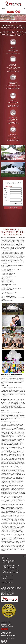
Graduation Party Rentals (8, 593)
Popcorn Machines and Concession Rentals (11, 571)
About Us (4, 557)
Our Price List (13, 208)
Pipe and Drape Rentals (8, 575)
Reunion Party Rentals (8, 595)
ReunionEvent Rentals (13, 135)
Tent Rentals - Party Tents (9, 560)
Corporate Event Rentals (8, 591)
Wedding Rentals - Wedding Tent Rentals (12, 587)
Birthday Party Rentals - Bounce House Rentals (11, 589)
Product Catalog (5, 559)
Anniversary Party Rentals (8, 592)
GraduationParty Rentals (13, 83)
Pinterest (6, 642)
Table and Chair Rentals (8, 562)
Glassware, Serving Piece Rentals (10, 569)
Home (3, 556)
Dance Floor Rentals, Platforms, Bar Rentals (11, 566)
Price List (5, 579)
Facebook (2, 642)
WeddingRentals (13, 48)
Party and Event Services (7, 583)
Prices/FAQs (4, 577)
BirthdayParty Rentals (13, 65)
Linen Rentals (6, 563)
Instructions (6, 581)
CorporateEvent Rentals (13, 102)
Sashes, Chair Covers (8, 564)
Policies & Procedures (8, 580)
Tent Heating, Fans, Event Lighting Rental (11, 573)
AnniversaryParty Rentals (13, 118)
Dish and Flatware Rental (9, 568)
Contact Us (4, 584)
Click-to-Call (11, 12)
